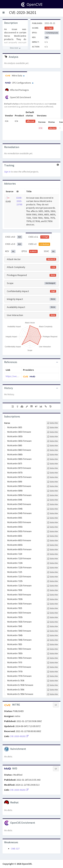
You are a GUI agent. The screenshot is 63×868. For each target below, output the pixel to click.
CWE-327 (15, 849)
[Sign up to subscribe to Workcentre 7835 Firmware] (52, 613)
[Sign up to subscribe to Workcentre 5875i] (52, 473)
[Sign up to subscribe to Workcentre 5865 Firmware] (52, 450)
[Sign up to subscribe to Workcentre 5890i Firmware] (52, 495)
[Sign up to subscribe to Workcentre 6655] (52, 536)
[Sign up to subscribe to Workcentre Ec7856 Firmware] (52, 694)
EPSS (30, 251)
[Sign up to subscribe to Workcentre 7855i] (52, 654)
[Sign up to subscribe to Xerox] (52, 423)
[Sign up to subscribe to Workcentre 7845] (52, 626)
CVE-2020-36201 (23, 12)
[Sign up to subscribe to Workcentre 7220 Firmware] (52, 559)
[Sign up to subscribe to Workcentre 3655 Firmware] (52, 432)
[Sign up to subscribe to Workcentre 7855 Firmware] (52, 649)
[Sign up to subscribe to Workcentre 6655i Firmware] (52, 550)
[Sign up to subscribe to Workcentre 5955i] (52, 527)
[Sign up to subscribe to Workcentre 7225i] (52, 581)
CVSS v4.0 (14, 237)
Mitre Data (15, 76)
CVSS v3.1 (39, 237)
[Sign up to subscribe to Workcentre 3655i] (52, 437)
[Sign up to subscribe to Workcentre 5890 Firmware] (52, 486)
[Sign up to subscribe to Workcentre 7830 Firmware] (52, 595)
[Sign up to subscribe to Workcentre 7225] (52, 572)
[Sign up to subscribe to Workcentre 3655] (52, 427)
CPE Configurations (19, 83)
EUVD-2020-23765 (19, 201)
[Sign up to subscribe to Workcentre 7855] (52, 644)
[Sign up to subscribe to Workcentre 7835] (52, 608)
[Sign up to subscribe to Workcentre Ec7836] (52, 681)
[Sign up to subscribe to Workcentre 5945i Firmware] (52, 513)
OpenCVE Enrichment (18, 97)
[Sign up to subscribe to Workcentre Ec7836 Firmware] (52, 685)
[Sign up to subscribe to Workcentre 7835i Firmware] (52, 622)
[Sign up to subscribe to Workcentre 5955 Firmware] (52, 522)
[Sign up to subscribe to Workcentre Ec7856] (52, 690)
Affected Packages (17, 90)
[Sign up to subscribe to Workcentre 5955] (52, 518)
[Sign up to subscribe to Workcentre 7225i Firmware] (52, 586)
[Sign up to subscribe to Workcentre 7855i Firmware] (52, 658)
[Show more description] (15, 48)
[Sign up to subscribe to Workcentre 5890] (52, 482)
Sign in (7, 172)
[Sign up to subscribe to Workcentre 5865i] (52, 455)
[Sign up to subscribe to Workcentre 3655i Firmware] (52, 441)
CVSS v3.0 (14, 244)
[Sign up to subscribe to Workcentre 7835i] (52, 617)
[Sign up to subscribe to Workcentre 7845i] (52, 635)
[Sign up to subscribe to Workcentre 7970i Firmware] (52, 676)
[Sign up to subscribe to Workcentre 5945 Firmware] (52, 504)
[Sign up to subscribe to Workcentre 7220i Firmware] (52, 568)
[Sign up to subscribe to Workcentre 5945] (52, 500)
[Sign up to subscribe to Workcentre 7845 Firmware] (52, 631)
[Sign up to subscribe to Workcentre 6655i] (52, 545)
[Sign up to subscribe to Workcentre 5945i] (52, 509)
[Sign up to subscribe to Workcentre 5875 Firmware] (52, 468)
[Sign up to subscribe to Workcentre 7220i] (52, 563)
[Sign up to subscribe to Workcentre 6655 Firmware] (52, 540)
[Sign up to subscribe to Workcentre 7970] (52, 663)
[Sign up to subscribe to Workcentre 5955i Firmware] (52, 531)
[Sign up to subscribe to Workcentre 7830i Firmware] (52, 604)
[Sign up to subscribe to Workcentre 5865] (52, 446)
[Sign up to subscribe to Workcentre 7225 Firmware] (52, 577)
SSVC (50, 251)
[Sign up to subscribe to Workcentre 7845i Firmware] (52, 640)
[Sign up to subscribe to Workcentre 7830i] (52, 599)
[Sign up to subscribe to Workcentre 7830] (52, 590)
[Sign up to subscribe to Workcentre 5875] (52, 464)
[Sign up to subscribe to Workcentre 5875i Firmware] (52, 477)
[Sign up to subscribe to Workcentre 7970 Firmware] (52, 667)
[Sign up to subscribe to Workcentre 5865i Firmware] (52, 459)
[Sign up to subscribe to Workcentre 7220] (52, 554)
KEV (10, 251)
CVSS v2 (39, 244)
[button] (4, 13)
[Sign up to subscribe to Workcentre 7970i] (52, 672)
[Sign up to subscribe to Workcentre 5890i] (52, 491)
